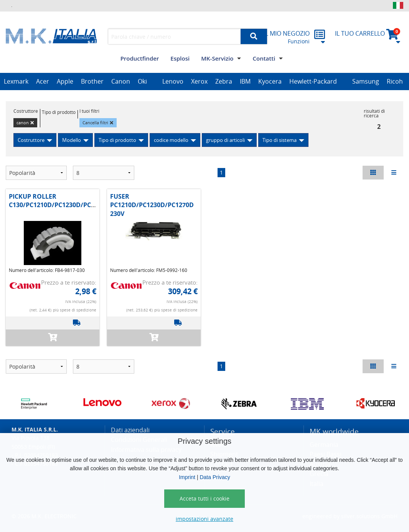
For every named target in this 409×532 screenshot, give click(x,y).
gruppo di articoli (225, 140)
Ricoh (395, 81)
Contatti (264, 58)
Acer (43, 81)
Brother (92, 81)
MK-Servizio (217, 58)
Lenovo (173, 81)
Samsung (366, 81)
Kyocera (270, 81)
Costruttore (31, 140)
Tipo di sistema (280, 140)
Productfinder (140, 58)
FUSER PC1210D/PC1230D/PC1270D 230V (152, 205)
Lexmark (16, 81)
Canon (121, 81)
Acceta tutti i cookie (204, 498)
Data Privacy (215, 477)
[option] (16, 82)
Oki (142, 81)
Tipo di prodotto (117, 140)
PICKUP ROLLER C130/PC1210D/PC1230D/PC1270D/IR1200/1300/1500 (87, 201)
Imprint (187, 477)
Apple (65, 81)
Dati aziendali (130, 430)
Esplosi (180, 58)
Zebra (224, 81)
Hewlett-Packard (313, 81)
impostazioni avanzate (204, 519)
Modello (72, 140)
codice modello (171, 140)
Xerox (199, 81)
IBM (245, 81)
